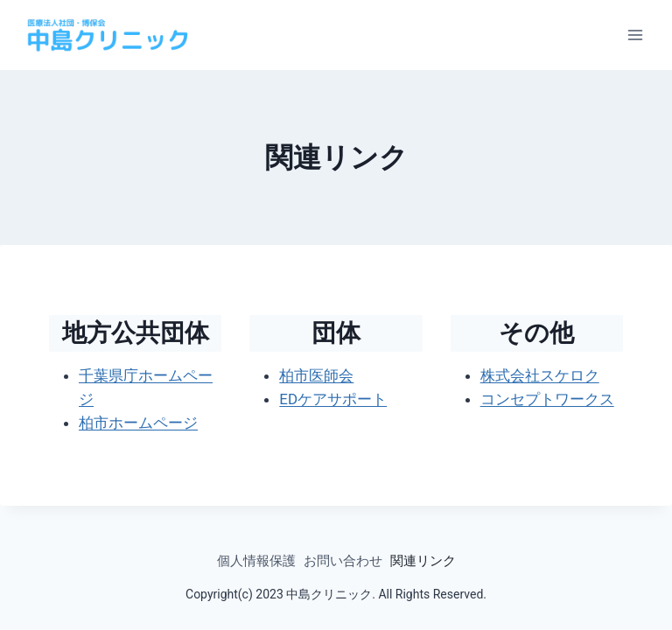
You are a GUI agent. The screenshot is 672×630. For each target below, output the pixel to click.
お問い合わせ (343, 561)
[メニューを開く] (635, 35)
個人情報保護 (256, 561)
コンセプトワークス (547, 399)
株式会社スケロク (540, 375)
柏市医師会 (316, 375)
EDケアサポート (333, 399)
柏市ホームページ (138, 423)
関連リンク (423, 561)
